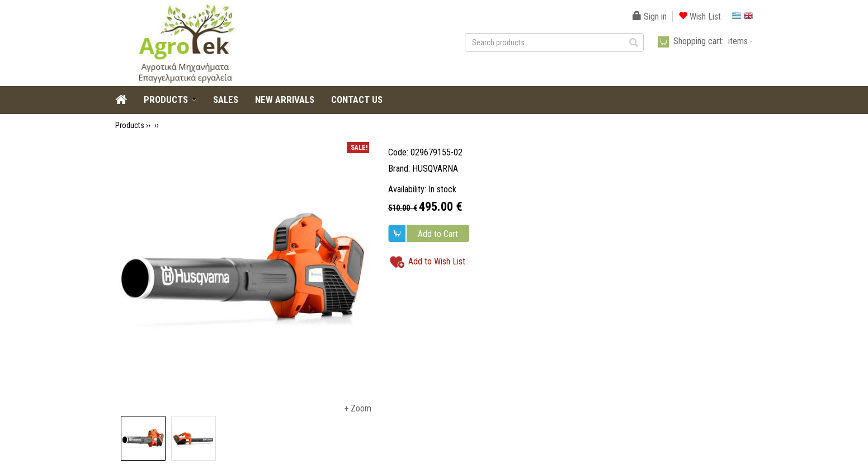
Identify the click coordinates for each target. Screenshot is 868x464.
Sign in (650, 16)
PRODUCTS (166, 100)
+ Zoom (358, 408)
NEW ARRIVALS (285, 100)
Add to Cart (438, 234)
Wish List (700, 16)
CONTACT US (357, 100)
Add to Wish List (437, 261)
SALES (226, 100)
